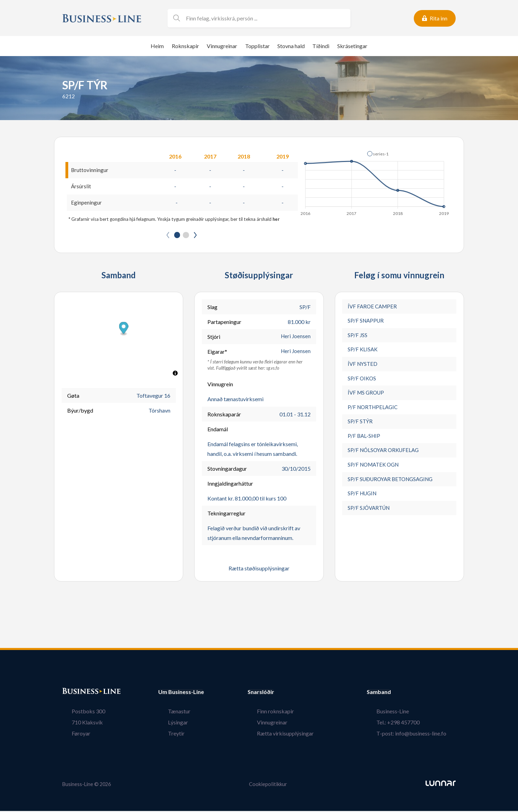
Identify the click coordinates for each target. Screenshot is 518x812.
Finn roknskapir (285, 712)
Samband (398, 693)
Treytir (167, 735)
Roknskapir (185, 46)
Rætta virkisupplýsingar (295, 735)
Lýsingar (168, 724)
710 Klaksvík (78, 724)
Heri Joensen (295, 338)
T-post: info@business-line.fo (421, 735)
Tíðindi (321, 46)
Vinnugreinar (222, 46)
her (276, 220)
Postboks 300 (79, 712)
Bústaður (74, 693)
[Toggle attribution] (175, 375)
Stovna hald (291, 46)
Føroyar (72, 735)
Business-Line (402, 712)
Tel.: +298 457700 (407, 724)
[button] (378, 154)
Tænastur (169, 712)
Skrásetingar (352, 46)
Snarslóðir (280, 693)
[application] (375, 181)
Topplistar (257, 46)
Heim (157, 46)
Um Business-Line (181, 693)
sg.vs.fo (273, 369)
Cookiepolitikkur (268, 785)
